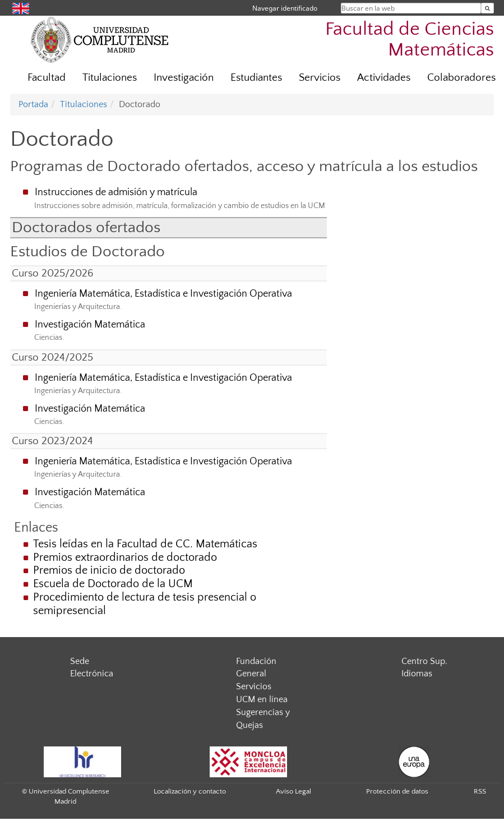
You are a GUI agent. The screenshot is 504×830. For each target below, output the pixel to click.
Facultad (47, 78)
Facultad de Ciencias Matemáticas (410, 40)
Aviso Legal (293, 791)
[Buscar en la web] (487, 8)
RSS (480, 791)
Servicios (320, 78)
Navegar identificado (285, 8)
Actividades (384, 78)
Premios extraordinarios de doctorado (125, 557)
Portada (33, 104)
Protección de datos (397, 791)
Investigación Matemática (90, 325)
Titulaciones (110, 78)
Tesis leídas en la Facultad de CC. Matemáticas (145, 544)
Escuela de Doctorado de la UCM (113, 584)
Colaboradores (461, 78)
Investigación (184, 78)
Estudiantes (256, 78)
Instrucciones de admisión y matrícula (116, 192)
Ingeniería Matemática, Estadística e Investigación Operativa (163, 294)
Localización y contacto (190, 791)
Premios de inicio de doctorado (109, 570)
